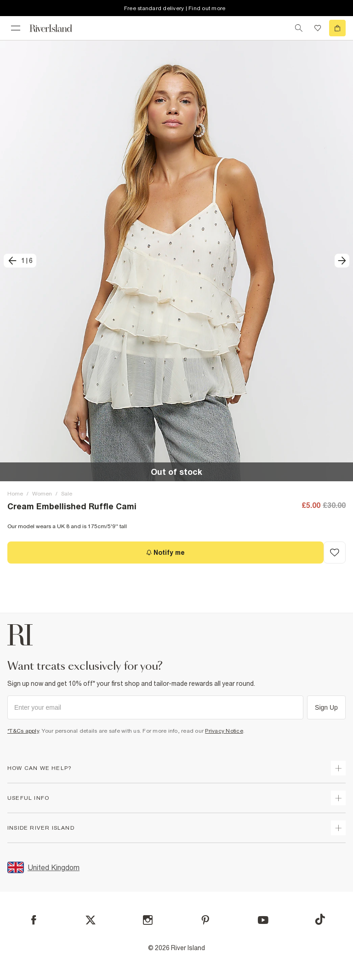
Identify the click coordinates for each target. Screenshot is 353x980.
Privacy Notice (224, 731)
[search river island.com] (299, 28)
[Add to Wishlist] (335, 553)
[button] (176, 261)
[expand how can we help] (338, 768)
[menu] (16, 28)
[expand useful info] (338, 798)
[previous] (20, 261)
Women (42, 494)
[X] (91, 920)
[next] (342, 261)
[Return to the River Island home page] (57, 28)
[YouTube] (263, 920)
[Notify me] (165, 553)
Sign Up (326, 707)
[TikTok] (320, 919)
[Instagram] (148, 920)
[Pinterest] (205, 920)
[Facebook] (34, 920)
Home (15, 494)
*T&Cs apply (23, 731)
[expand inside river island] (338, 828)
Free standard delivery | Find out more (175, 8)
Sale (67, 494)
